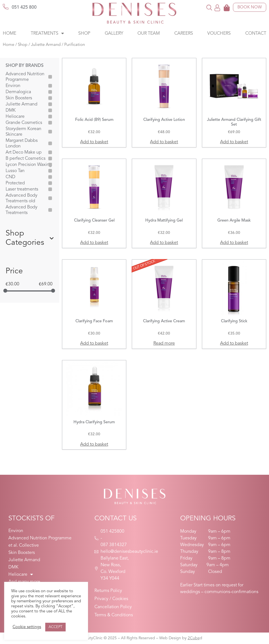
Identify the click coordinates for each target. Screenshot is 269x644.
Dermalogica (18, 92)
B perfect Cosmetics (26, 159)
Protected (15, 183)
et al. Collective (24, 546)
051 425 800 (24, 8)
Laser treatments (22, 189)
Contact (256, 34)
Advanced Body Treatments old (22, 198)
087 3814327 (114, 545)
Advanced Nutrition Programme (25, 77)
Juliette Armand (46, 45)
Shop (84, 34)
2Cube (194, 638)
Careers (184, 34)
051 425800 (112, 532)
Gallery (114, 34)
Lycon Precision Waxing (29, 165)
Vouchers (219, 34)
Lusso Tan (15, 171)
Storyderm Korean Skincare (23, 132)
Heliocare (15, 117)
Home (9, 34)
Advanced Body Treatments (22, 210)
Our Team (149, 34)
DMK (11, 111)
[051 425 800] (6, 7)
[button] (209, 7)
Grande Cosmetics (24, 123)
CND (10, 177)
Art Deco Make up (24, 152)
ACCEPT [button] (55, 627)
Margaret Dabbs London (22, 144)
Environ (13, 86)
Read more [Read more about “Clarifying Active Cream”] (164, 344)
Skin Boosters (19, 98)
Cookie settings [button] (27, 627)
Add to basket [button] (94, 142)
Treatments (47, 34)
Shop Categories (30, 238)
